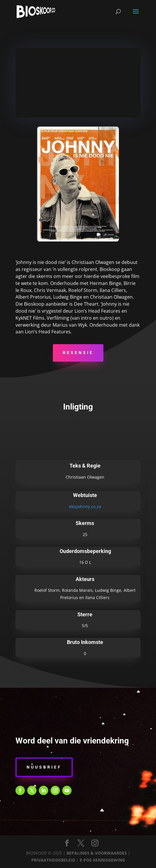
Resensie (78, 353)
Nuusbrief (44, 767)
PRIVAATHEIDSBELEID (53, 860)
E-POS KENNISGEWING (102, 860)
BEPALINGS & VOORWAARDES (97, 853)
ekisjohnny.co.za (85, 506)
